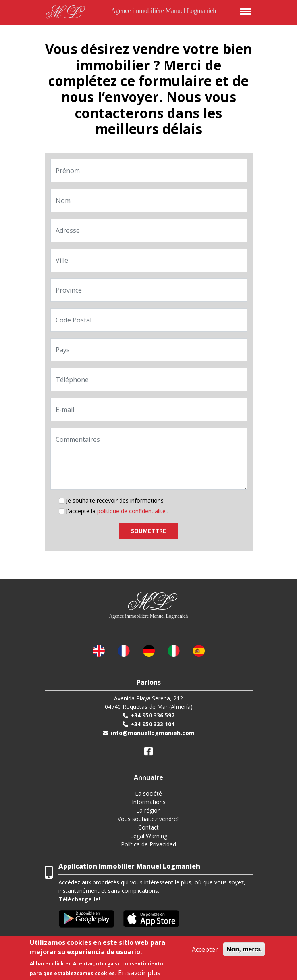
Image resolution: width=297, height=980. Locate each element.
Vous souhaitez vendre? (148, 819)
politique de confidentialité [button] (132, 511)
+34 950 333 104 (153, 724)
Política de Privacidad (148, 844)
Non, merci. (244, 949)
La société (148, 793)
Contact (148, 827)
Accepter (205, 949)
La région (148, 810)
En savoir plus (139, 973)
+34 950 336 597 (153, 715)
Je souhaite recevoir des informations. (115, 500)
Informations (149, 802)
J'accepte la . (117, 511)
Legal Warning (149, 836)
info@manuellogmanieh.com (153, 733)
